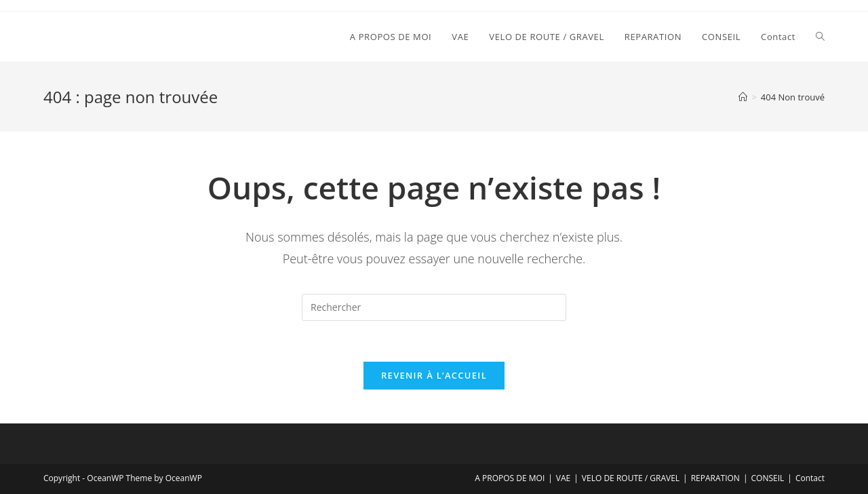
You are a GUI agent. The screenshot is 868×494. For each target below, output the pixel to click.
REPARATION (715, 478)
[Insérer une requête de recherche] (434, 307)
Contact (810, 478)
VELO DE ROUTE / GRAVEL (631, 478)
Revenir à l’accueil (434, 375)
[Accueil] (743, 97)
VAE (563, 478)
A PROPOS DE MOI (510, 478)
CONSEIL (768, 478)
